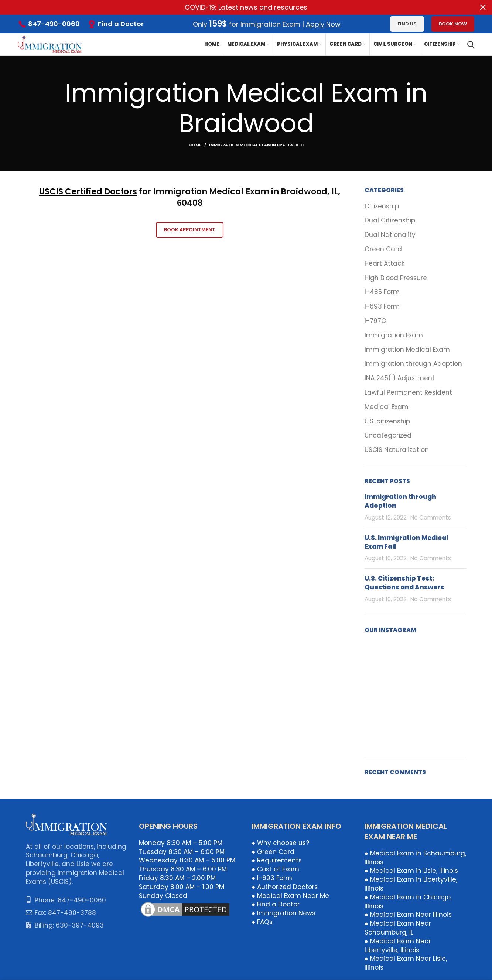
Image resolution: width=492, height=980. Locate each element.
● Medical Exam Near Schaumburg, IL (398, 928)
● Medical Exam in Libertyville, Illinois (411, 884)
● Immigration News (283, 913)
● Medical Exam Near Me (290, 895)
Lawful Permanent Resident (408, 393)
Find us (407, 24)
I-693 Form (382, 307)
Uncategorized (388, 435)
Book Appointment (190, 229)
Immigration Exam (394, 335)
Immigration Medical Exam (407, 349)
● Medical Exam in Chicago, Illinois (408, 901)
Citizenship (382, 206)
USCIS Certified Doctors (88, 192)
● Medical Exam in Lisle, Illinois (411, 871)
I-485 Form (382, 292)
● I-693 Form (272, 878)
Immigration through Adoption (413, 364)
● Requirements (277, 860)
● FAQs (262, 922)
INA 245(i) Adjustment (400, 378)
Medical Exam (387, 407)
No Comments (431, 518)
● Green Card (273, 851)
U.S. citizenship (387, 421)
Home (195, 145)
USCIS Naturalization (397, 450)
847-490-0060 (54, 24)
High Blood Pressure (396, 278)
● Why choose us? (280, 843)
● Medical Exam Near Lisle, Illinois (406, 963)
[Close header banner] (483, 7)
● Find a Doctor (276, 904)
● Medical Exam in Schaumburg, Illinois (415, 857)
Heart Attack (385, 263)
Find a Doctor (121, 23)
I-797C (375, 321)
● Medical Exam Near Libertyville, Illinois (398, 945)
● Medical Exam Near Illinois (408, 915)
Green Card (383, 249)
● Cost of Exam (275, 869)
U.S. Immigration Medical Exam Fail (406, 542)
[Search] (471, 44)
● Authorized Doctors (285, 887)
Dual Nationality (390, 235)
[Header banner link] (235, 7)
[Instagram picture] (381, 658)
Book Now (453, 24)
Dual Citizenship (390, 220)
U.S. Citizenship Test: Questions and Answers (404, 583)
